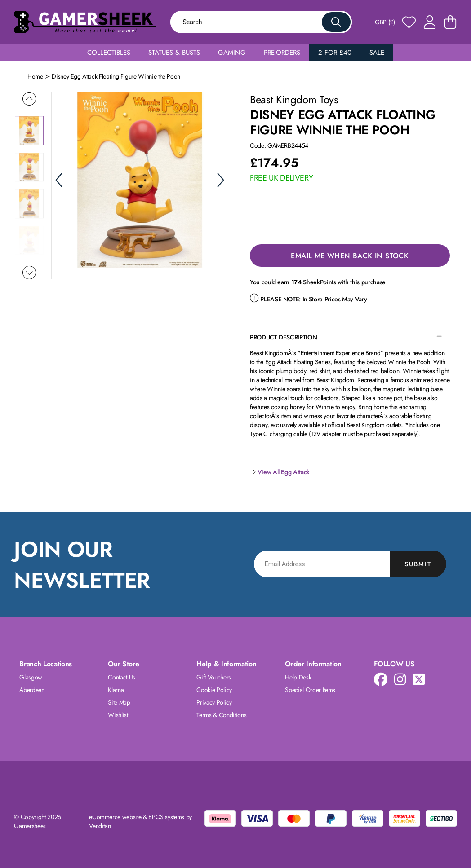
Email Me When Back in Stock (350, 256)
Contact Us (122, 677)
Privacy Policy (214, 702)
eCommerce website (115, 817)
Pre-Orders (282, 53)
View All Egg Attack (280, 472)
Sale (377, 53)
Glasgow (31, 677)
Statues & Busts (174, 53)
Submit (418, 564)
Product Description (283, 337)
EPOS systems (166, 817)
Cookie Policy (214, 690)
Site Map (119, 702)
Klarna (116, 690)
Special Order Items (310, 690)
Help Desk (298, 677)
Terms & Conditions (221, 715)
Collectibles (109, 53)
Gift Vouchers (213, 677)
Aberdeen (32, 690)
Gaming (232, 53)
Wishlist (118, 715)
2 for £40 (335, 53)
